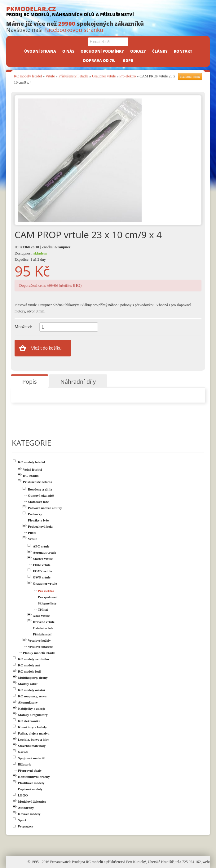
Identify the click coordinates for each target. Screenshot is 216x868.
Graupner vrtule (104, 76)
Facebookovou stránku (74, 30)
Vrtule (50, 76)
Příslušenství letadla (73, 76)
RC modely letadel (28, 76)
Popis (30, 382)
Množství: (23, 327)
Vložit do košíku (46, 348)
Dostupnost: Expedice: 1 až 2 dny (31, 256)
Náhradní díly (78, 382)
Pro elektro (128, 76)
